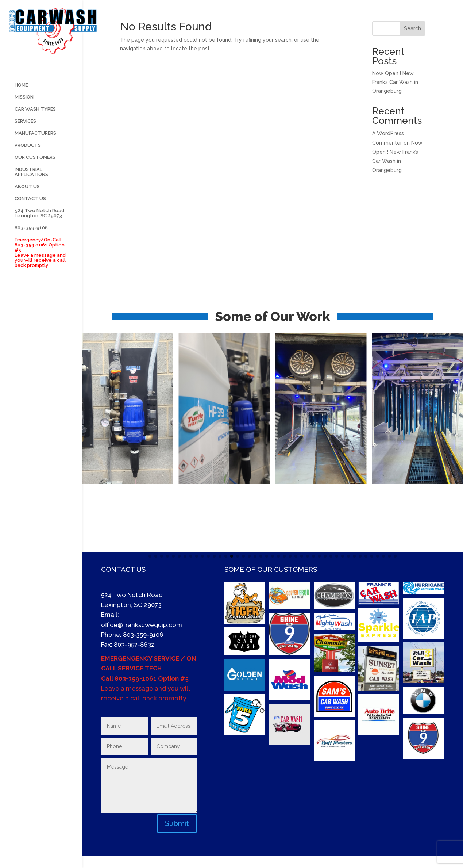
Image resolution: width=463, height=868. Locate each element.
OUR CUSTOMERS (35, 172)
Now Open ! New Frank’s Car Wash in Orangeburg (395, 82)
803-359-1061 (136, 678)
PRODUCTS (28, 160)
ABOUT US (27, 201)
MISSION (24, 111)
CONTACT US (30, 213)
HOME (21, 99)
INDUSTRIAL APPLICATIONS (31, 186)
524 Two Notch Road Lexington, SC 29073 (39, 227)
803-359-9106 (31, 242)
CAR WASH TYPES (35, 123)
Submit (177, 823)
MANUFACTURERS (35, 148)
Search (412, 28)
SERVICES (25, 135)
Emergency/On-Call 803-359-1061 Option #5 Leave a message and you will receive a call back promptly (40, 267)
